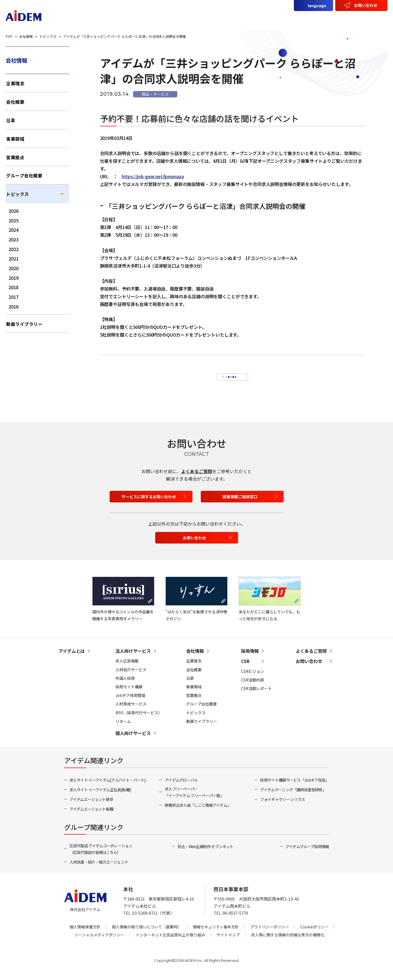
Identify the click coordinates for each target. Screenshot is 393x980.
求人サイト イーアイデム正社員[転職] (100, 795)
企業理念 (15, 83)
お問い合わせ (366, 5)
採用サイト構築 (129, 692)
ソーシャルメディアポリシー (99, 940)
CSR (349, 18)
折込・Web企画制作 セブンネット (205, 852)
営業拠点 (15, 157)
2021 (14, 259)
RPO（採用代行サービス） (139, 718)
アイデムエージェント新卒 (92, 805)
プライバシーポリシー (270, 932)
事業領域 (15, 139)
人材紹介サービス (131, 675)
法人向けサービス (240, 18)
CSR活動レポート (256, 694)
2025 (14, 220)
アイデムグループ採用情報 (307, 852)
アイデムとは (198, 18)
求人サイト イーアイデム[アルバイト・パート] (108, 785)
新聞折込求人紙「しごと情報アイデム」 (198, 811)
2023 (14, 239)
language (317, 6)
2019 (14, 278)
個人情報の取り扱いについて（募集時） (147, 932)
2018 (14, 287)
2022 (14, 249)
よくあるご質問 (197, 477)
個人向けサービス (286, 18)
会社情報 (324, 18)
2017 (14, 297)
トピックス (18, 194)
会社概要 (15, 102)
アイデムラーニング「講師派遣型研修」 (293, 795)
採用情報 (373, 18)
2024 (14, 230)
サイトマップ (228, 940)
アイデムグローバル (181, 785)
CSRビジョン (253, 677)
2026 (14, 211)
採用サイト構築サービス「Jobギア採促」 (295, 785)
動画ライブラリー (24, 324)
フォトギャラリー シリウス (283, 805)
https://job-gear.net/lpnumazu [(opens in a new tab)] (153, 176)
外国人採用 (125, 684)
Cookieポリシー (314, 932)
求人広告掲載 (127, 666)
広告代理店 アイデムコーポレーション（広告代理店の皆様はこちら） (101, 854)
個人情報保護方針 (85, 932)
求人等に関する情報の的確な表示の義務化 (288, 940)
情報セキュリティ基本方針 (216, 932)
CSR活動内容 (253, 685)
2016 (14, 307)
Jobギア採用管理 (130, 701)
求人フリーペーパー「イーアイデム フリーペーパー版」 (194, 798)
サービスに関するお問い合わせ (149, 502)
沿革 (11, 120)
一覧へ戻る (230, 379)
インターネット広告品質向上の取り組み (170, 940)
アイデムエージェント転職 (92, 814)
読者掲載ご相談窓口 (240, 502)
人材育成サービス (131, 709)
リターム (123, 727)
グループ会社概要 (24, 175)
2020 (14, 268)
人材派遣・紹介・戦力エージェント (99, 867)
